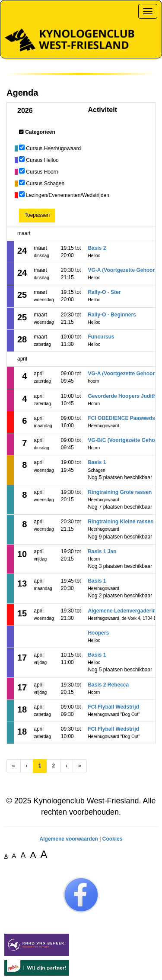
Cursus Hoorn (42, 172)
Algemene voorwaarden (69, 839)
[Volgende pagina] (67, 766)
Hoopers (98, 633)
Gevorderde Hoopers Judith (122, 396)
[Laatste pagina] (80, 766)
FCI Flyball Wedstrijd (113, 707)
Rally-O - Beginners (112, 315)
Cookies (113, 839)
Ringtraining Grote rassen (120, 492)
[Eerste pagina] (14, 766)
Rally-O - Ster (104, 292)
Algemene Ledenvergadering (123, 611)
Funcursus (101, 337)
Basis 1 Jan (102, 551)
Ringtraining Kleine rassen (121, 522)
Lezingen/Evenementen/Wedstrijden (68, 195)
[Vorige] (27, 766)
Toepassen (37, 215)
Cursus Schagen (45, 184)
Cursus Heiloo (42, 160)
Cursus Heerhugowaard (53, 148)
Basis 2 (97, 248)
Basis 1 (97, 462)
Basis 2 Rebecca (108, 685)
